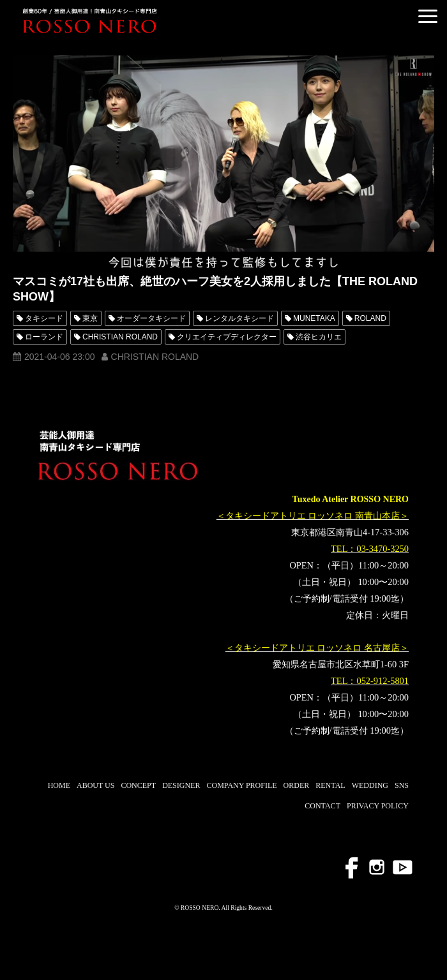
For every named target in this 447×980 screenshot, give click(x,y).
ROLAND (370, 318)
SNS (402, 785)
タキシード (44, 318)
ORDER (297, 785)
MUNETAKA (314, 318)
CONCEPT (138, 785)
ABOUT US (95, 785)
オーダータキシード (151, 318)
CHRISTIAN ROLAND (120, 337)
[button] (428, 16)
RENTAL (330, 785)
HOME (59, 785)
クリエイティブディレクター (227, 337)
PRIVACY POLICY (378, 806)
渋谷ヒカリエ (319, 337)
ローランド (44, 337)
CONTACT (322, 806)
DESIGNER (181, 785)
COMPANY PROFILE (241, 785)
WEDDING (370, 785)
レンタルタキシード (239, 318)
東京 (90, 318)
